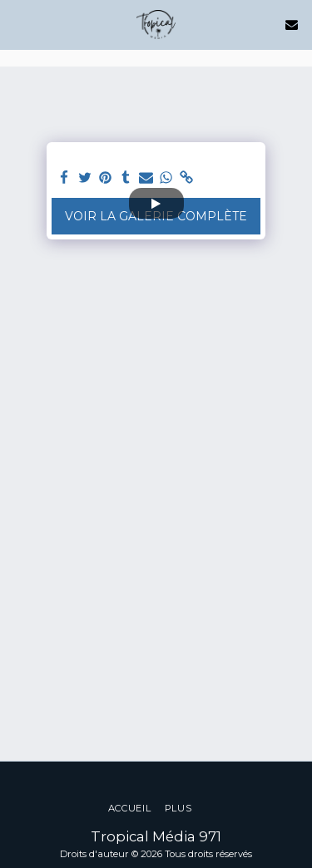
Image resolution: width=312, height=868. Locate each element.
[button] (18, 24)
